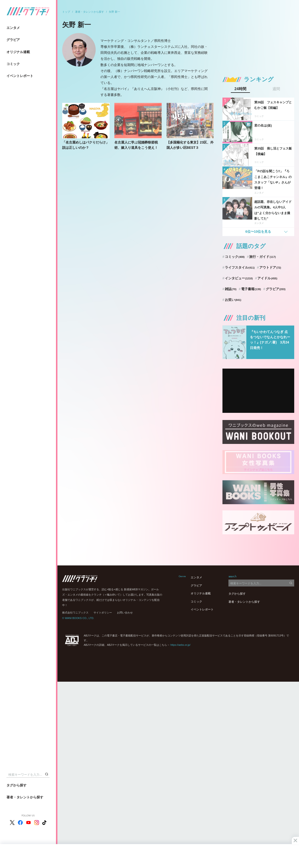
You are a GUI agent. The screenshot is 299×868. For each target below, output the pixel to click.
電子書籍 (251, 289)
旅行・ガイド (263, 257)
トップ (66, 12)
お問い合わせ (125, 613)
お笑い (233, 300)
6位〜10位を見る (258, 232)
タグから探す (17, 785)
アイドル (267, 278)
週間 (276, 89)
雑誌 (231, 289)
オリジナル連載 (18, 52)
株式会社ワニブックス (75, 613)
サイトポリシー (103, 613)
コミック (13, 64)
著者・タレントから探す (25, 797)
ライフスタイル (240, 267)
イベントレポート (20, 76)
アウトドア (270, 267)
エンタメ (13, 28)
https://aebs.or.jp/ (180, 645)
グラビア (13, 40)
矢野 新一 (114, 12)
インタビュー (239, 278)
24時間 (240, 89)
